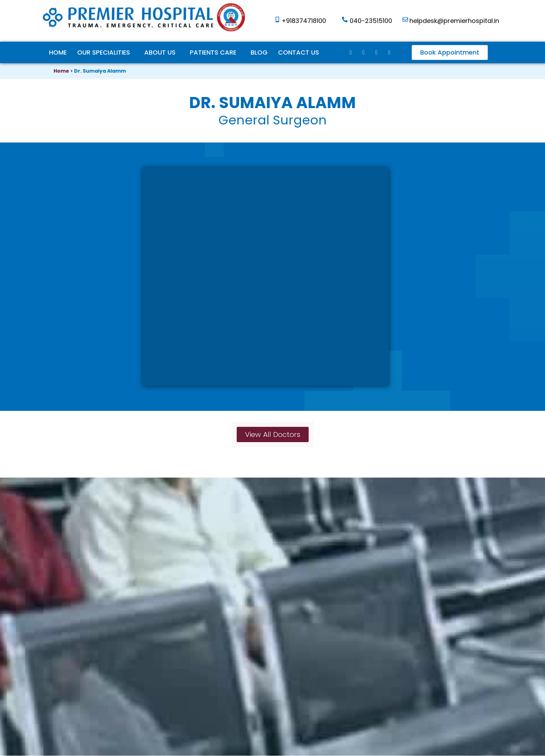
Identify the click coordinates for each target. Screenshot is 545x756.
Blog (259, 52)
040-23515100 (371, 21)
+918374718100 (304, 21)
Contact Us (299, 52)
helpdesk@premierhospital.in (454, 21)
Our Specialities (104, 52)
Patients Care (213, 52)
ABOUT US (160, 52)
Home (58, 52)
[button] (450, 52)
